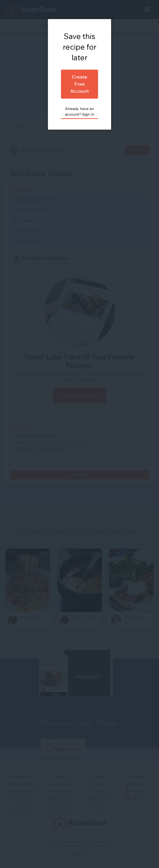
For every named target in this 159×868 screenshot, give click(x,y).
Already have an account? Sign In (80, 111)
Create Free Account (79, 84)
